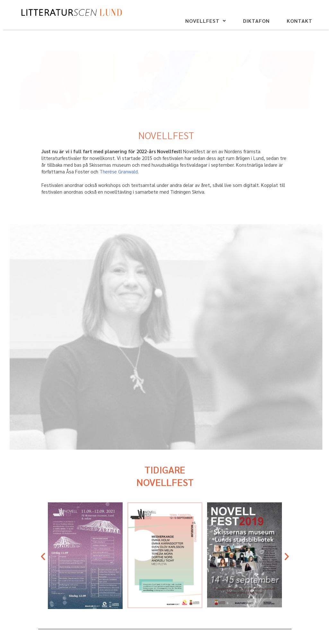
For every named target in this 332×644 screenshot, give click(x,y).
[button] (205, 21)
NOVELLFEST (206, 21)
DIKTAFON (256, 21)
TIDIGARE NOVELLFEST (165, 476)
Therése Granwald (119, 171)
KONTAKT (300, 21)
